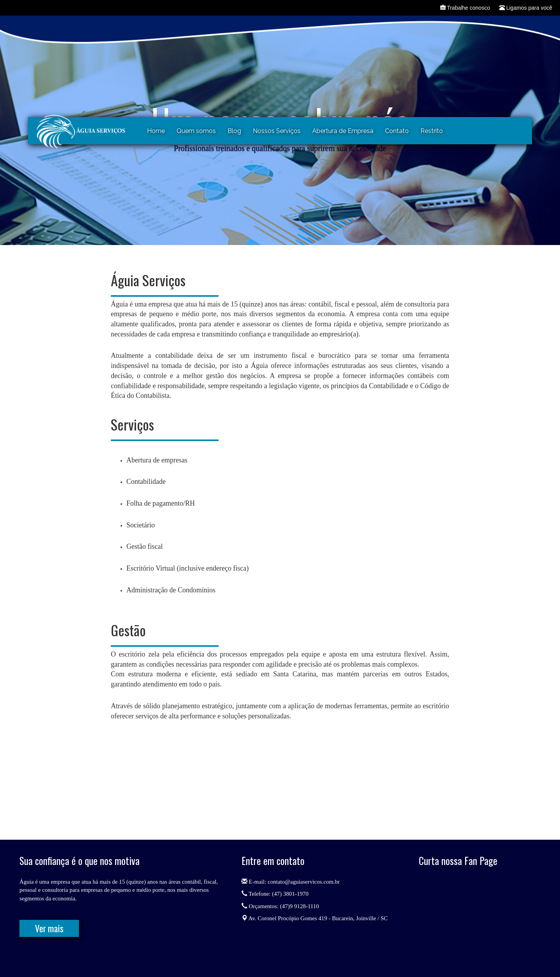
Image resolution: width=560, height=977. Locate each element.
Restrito (432, 131)
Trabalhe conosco (465, 8)
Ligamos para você (526, 8)
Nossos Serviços (277, 131)
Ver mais (49, 928)
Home (156, 131)
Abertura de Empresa (343, 131)
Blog (234, 131)
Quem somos (196, 131)
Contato (397, 131)
